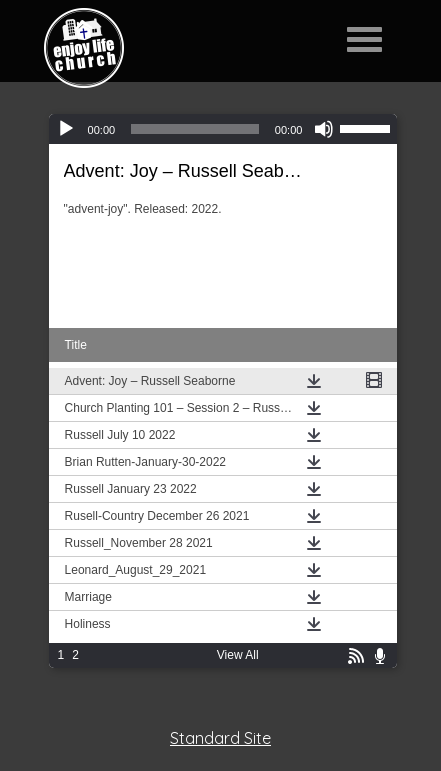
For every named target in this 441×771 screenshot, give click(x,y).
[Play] (66, 129)
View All (238, 655)
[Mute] (324, 129)
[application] (223, 129)
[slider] (195, 129)
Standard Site (220, 738)
